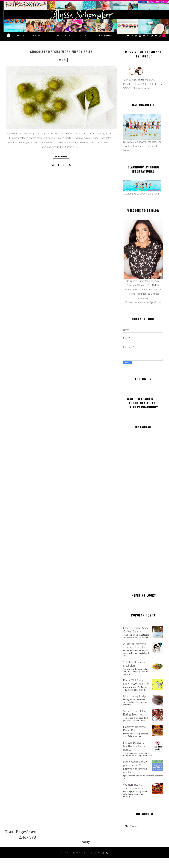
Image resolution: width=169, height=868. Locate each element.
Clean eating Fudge (135, 696)
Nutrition (70, 35)
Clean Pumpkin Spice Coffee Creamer (136, 630)
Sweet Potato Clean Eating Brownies (135, 713)
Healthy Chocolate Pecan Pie (134, 728)
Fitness (55, 35)
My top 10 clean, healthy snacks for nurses (134, 746)
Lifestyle (85, 35)
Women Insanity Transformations (133, 786)
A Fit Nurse (73, 853)
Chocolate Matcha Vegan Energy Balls (61, 52)
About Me (21, 35)
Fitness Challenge (105, 35)
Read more (61, 156)
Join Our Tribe (39, 35)
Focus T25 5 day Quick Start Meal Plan (136, 682)
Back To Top (98, 853)
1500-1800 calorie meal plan (135, 664)
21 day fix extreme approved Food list (134, 645)
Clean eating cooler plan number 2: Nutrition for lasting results (135, 767)
